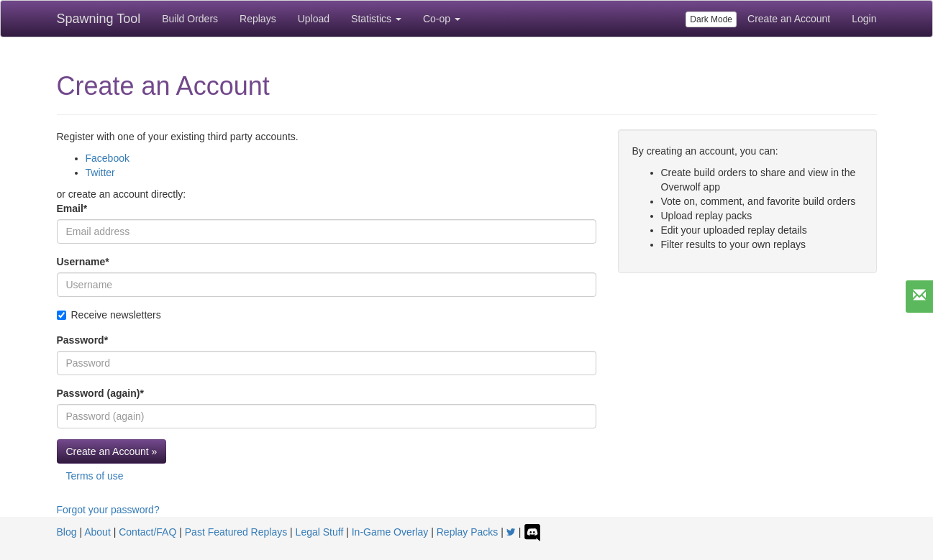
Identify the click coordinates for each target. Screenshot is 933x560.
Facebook (108, 158)
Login (864, 19)
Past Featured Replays (236, 532)
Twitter (100, 173)
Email (72, 208)
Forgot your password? (108, 510)
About (97, 532)
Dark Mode (711, 19)
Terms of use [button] (95, 476)
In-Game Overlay (390, 532)
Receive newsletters (109, 315)
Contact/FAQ (147, 532)
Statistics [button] (376, 19)
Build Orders (190, 19)
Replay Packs (468, 532)
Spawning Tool (99, 19)
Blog (67, 532)
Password (83, 340)
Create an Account (789, 19)
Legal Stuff (320, 532)
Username (83, 262)
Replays (258, 19)
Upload (314, 19)
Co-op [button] (442, 19)
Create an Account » (112, 451)
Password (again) (100, 393)
